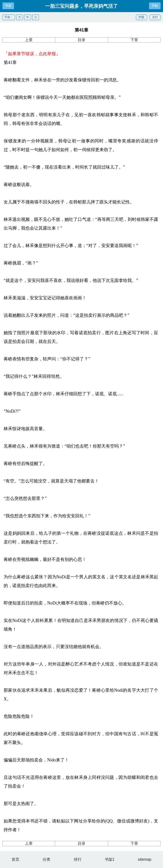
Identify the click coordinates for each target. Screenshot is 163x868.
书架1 (110, 859)
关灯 (155, 17)
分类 (46, 859)
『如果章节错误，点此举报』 (32, 54)
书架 (8, 6)
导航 (155, 6)
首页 (15, 859)
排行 (78, 859)
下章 (134, 40)
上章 (29, 40)
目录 (81, 40)
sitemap (145, 859)
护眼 (141, 17)
